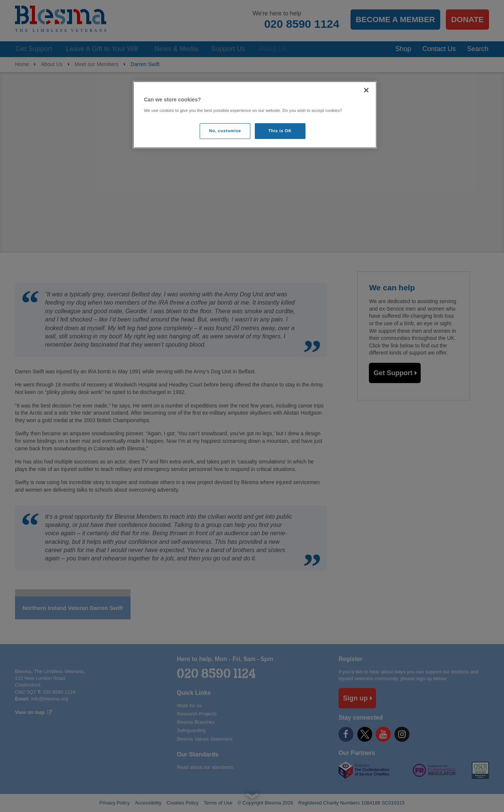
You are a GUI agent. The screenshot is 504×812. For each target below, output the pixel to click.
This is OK (280, 131)
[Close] (366, 90)
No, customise (225, 131)
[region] (255, 115)
